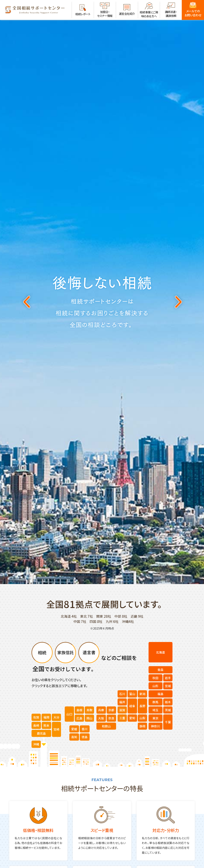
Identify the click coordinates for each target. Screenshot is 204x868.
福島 (160, 694)
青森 (160, 670)
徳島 (85, 737)
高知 (74, 737)
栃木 (168, 702)
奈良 (111, 718)
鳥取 (89, 710)
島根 (79, 710)
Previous (26, 302)
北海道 (160, 652)
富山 (132, 694)
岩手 (168, 678)
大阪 (101, 718)
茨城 (168, 710)
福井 (122, 702)
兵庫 (101, 710)
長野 (142, 706)
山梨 (142, 718)
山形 (155, 686)
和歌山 (106, 726)
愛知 (132, 718)
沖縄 (36, 744)
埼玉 (155, 710)
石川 (122, 694)
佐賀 (36, 717)
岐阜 (132, 706)
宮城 (168, 686)
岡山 (89, 718)
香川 (85, 729)
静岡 (142, 726)
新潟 (142, 694)
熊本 (46, 725)
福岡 (46, 717)
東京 (155, 718)
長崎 (36, 725)
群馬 (155, 702)
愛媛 (74, 729)
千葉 (168, 722)
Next (178, 302)
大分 (56, 717)
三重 (122, 718)
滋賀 (122, 710)
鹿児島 (41, 733)
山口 (69, 714)
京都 (111, 710)
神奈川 (155, 726)
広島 (79, 718)
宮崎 (56, 729)
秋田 (155, 678)
